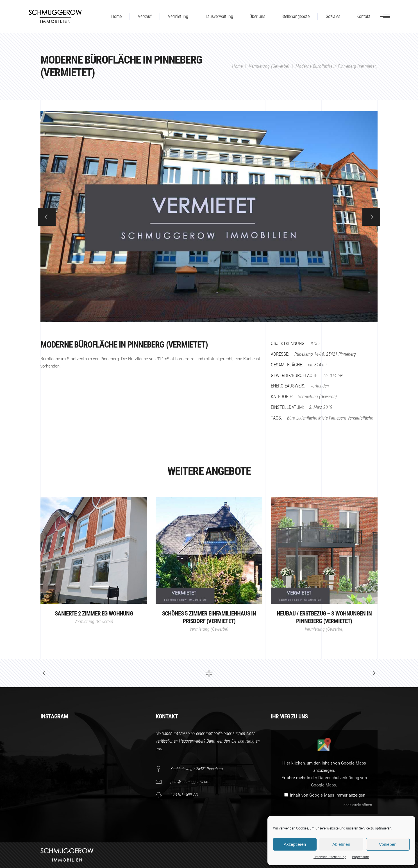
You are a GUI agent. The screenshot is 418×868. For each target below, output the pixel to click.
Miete (323, 418)
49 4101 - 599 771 (185, 795)
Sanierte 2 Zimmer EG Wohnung (94, 614)
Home (237, 66)
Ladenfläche (307, 418)
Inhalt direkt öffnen (357, 805)
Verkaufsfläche (360, 418)
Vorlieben (388, 844)
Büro (291, 418)
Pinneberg (338, 418)
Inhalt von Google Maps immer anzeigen (328, 795)
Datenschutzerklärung (330, 857)
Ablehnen (341, 844)
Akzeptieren (295, 844)
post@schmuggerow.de (189, 782)
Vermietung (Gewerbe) (269, 66)
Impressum (361, 857)
